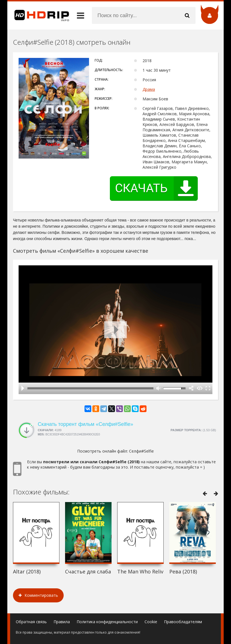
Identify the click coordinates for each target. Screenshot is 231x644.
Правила (62, 622)
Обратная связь (31, 622)
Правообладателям (183, 622)
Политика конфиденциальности (107, 622)
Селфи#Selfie (141, 451)
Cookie (151, 622)
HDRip (38, 15)
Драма (149, 89)
